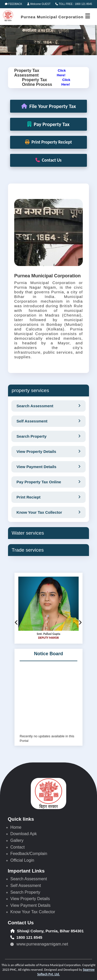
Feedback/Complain (29, 854)
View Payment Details (30, 905)
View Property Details (30, 899)
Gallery (17, 840)
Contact (17, 847)
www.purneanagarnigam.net (42, 944)
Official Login (22, 860)
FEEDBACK (14, 4)
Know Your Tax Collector (33, 912)
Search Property (25, 892)
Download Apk (24, 834)
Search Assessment (29, 879)
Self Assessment (26, 886)
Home (16, 827)
